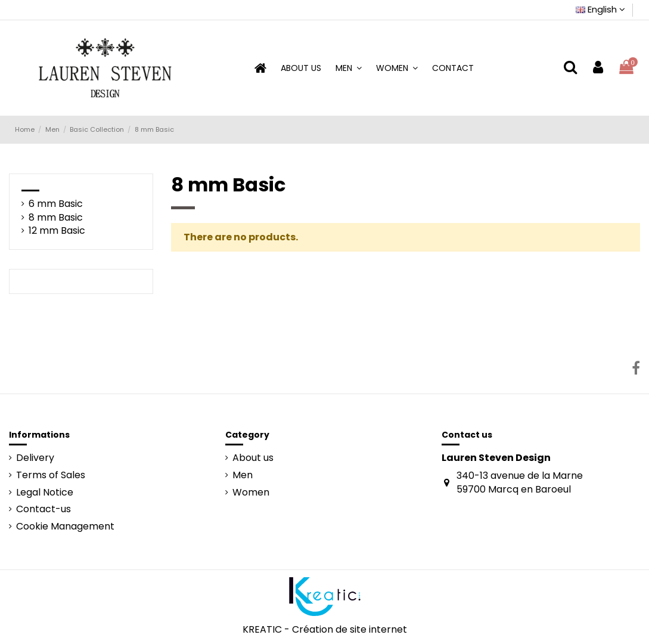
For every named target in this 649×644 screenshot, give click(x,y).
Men (243, 475)
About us (253, 458)
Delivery (35, 458)
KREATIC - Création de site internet (325, 629)
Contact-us (44, 509)
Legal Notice (45, 493)
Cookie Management (65, 527)
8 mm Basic (56, 218)
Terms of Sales (51, 475)
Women (251, 493)
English (600, 9)
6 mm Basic (56, 204)
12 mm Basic (57, 231)
